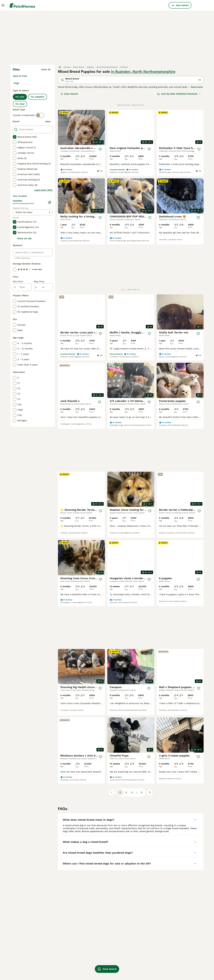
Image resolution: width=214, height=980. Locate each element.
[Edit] (50, 202)
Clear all (46, 70)
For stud (20, 104)
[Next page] (150, 792)
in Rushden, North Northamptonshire (143, 72)
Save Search (69, 94)
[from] (22, 287)
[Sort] (179, 94)
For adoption (38, 97)
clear (48, 121)
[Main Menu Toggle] (3, 5)
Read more (197, 87)
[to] (43, 287)
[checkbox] (15, 137)
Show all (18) (24, 239)
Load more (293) (43, 190)
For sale (20, 97)
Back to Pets (20, 76)
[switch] (40, 115)
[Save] (100, 149)
